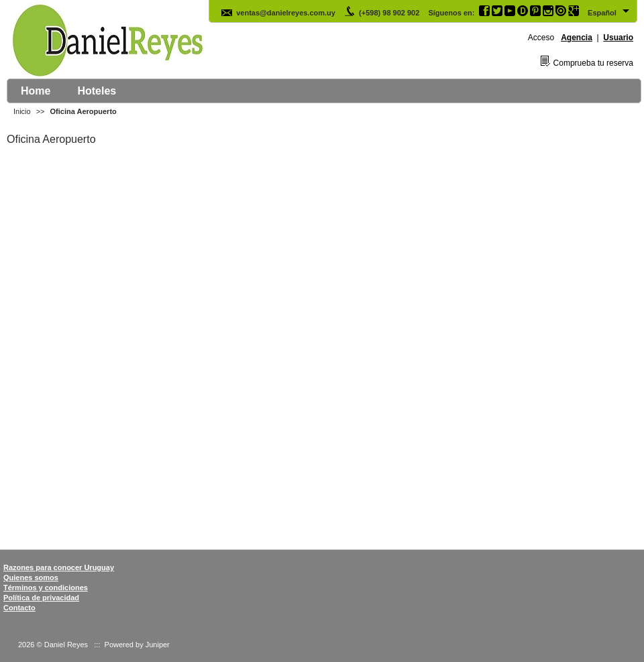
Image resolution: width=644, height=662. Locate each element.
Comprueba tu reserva (593, 63)
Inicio (22, 111)
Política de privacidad (41, 598)
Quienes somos (31, 577)
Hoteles (97, 91)
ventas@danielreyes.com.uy (278, 13)
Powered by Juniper (137, 645)
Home (36, 91)
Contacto (19, 608)
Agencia (577, 38)
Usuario (618, 38)
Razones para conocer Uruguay (59, 567)
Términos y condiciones (46, 588)
